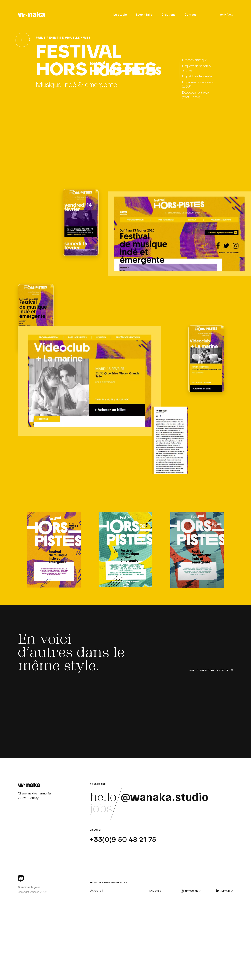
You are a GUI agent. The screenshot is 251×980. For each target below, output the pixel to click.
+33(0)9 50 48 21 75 (123, 840)
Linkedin (225, 891)
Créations (169, 15)
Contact (190, 15)
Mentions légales (29, 887)
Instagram (191, 891)
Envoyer (155, 891)
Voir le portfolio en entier (211, 670)
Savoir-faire (144, 15)
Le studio (120, 15)
